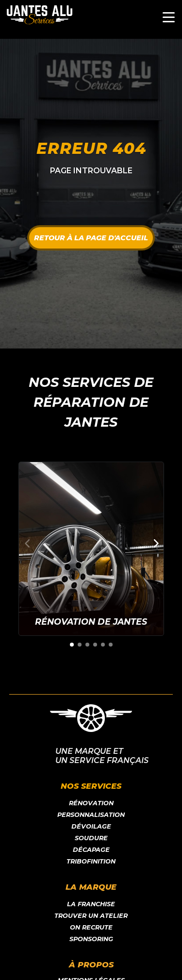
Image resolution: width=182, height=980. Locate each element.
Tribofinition (91, 861)
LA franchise (91, 904)
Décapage (91, 850)
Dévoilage (91, 826)
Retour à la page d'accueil (91, 238)
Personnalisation (91, 815)
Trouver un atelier (91, 916)
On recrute (91, 927)
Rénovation (91, 803)
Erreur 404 (91, 148)
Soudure (91, 838)
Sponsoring (91, 939)
